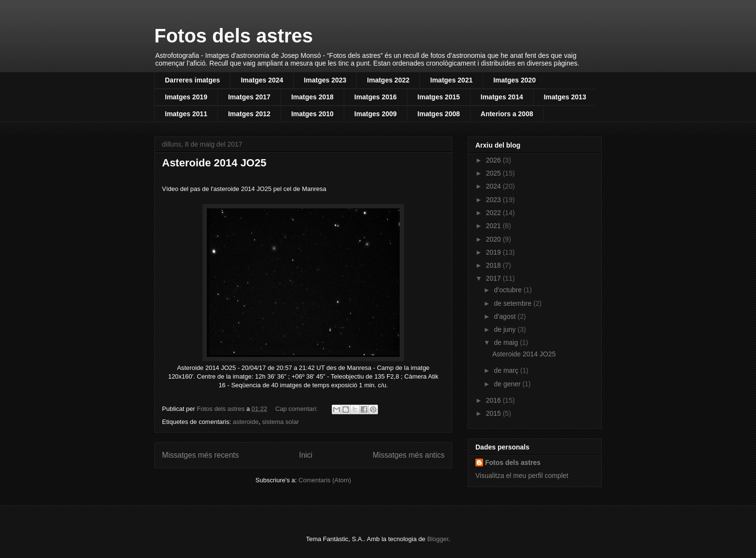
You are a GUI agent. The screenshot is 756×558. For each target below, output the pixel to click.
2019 (494, 252)
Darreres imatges (192, 80)
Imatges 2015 (439, 97)
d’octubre (508, 290)
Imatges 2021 (451, 80)
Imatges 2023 (325, 80)
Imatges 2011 (186, 114)
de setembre (513, 303)
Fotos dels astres (234, 36)
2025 (494, 173)
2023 (494, 200)
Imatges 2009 (376, 114)
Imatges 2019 (186, 97)
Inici (306, 455)
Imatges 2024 (262, 80)
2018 (494, 265)
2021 (494, 226)
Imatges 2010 (312, 114)
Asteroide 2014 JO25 (214, 163)
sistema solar (280, 422)
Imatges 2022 (388, 80)
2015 (494, 413)
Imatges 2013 (565, 97)
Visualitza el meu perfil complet (522, 476)
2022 (494, 213)
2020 (494, 239)
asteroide (246, 422)
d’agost (506, 316)
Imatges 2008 (439, 114)
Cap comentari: (297, 409)
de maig (507, 342)
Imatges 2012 (249, 114)
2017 (494, 278)
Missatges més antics (409, 455)
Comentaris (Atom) (325, 480)
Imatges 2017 (249, 97)
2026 (494, 160)
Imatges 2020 (514, 80)
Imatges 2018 (312, 97)
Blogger (438, 539)
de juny (506, 329)
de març (507, 370)
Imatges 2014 (502, 97)
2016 (494, 400)
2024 (494, 186)
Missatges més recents (200, 455)
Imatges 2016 (376, 97)
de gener (508, 384)
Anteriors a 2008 (507, 114)
